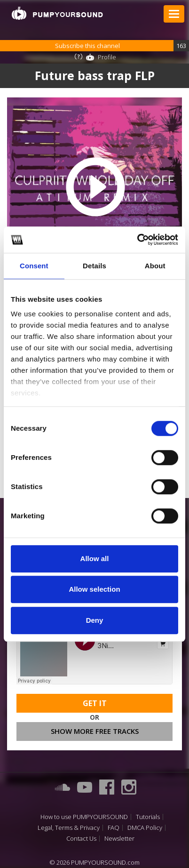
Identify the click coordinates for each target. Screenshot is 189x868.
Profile (107, 57)
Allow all (95, 559)
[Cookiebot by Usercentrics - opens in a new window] (137, 240)
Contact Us (81, 839)
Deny (95, 620)
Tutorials (148, 817)
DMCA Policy (145, 828)
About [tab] (155, 266)
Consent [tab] (34, 266)
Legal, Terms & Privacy (69, 828)
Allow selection (94, 589)
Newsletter (119, 839)
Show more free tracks (95, 731)
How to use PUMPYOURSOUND (84, 817)
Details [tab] (94, 266)
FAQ (114, 828)
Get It (95, 703)
